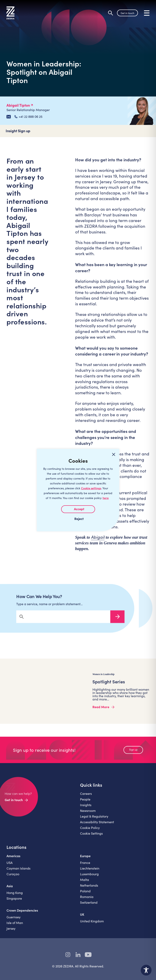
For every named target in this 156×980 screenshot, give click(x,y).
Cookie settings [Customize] (91, 488)
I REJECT (78, 519)
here (106, 498)
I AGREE (78, 509)
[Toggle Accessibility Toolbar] (146, 970)
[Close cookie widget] (114, 455)
